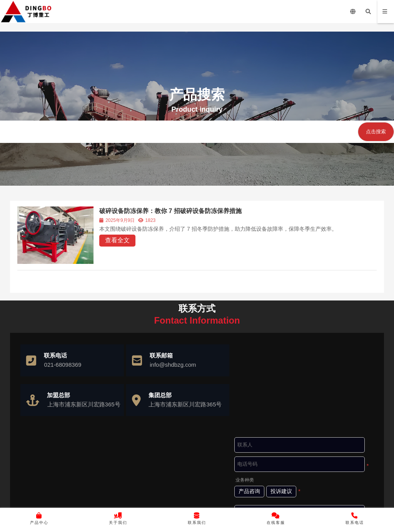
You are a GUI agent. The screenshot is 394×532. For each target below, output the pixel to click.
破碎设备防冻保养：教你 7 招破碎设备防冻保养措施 (171, 211)
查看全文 (118, 240)
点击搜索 (376, 132)
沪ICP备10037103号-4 (219, 500)
